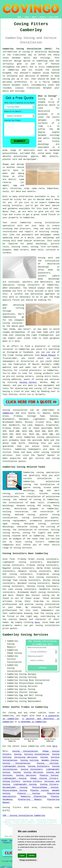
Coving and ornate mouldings (49, 141)
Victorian (16, 188)
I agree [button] (22, 855)
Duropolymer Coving (15, 787)
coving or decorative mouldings (41, 52)
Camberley (8, 413)
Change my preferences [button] (28, 860)
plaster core (10, 159)
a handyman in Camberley (32, 722)
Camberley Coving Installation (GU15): (28, 49)
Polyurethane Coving (45, 787)
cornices (51, 250)
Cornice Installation (37, 754)
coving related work (15, 536)
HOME (19, 17)
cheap (12, 329)
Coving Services (33, 772)
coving (46, 595)
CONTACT (43, 17)
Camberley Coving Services (25, 635)
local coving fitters (30, 542)
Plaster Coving (39, 790)
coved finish (48, 215)
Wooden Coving (50, 760)
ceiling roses (20, 247)
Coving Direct (28, 382)
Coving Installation (25, 751)
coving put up (11, 79)
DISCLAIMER (54, 17)
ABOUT (34, 17)
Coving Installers (38, 766)
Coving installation (15, 410)
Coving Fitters (11, 781)
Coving (18, 754)
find (12, 559)
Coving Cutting (29, 760)
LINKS (26, 17)
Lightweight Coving (14, 766)
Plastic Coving (49, 775)
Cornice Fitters (32, 781)
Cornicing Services (26, 757)
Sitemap (4, 841)
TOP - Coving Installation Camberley (24, 816)
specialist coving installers (21, 285)
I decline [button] (31, 855)
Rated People (48, 355)
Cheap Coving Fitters (44, 778)
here (37, 622)
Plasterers (7, 843)
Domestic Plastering (33, 796)
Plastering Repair (30, 799)
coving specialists (48, 437)
